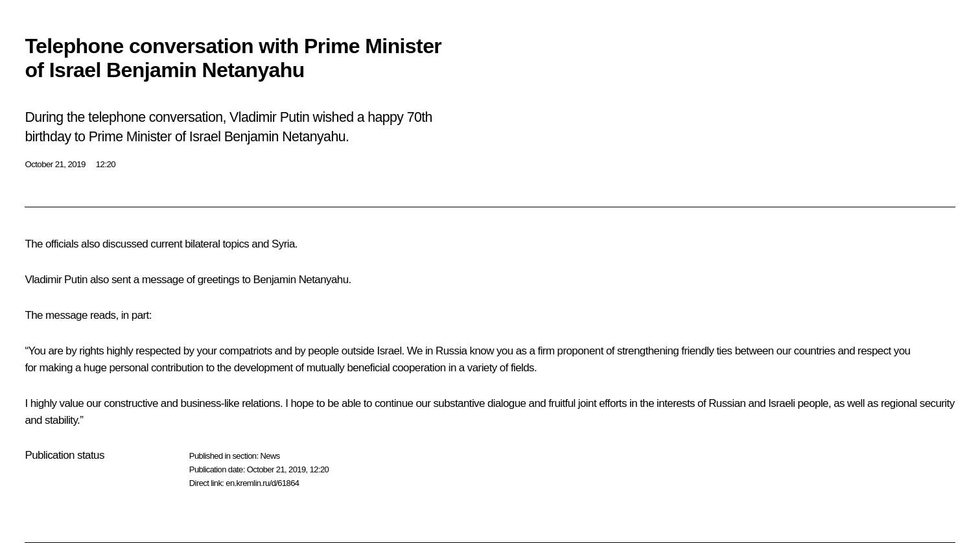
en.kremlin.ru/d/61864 (262, 483)
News (270, 456)
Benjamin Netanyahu (301, 280)
